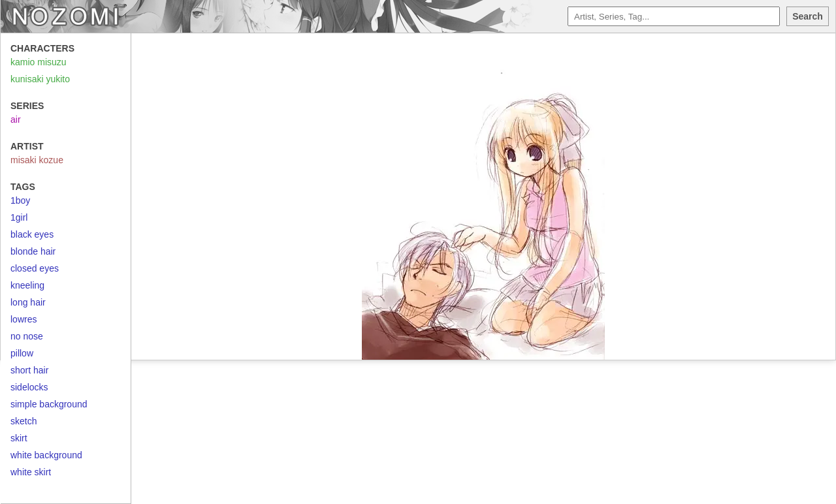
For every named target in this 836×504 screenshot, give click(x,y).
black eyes (32, 234)
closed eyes (35, 268)
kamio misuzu (39, 62)
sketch (24, 421)
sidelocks (29, 387)
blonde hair (33, 251)
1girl (19, 217)
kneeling (27, 285)
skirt (19, 438)
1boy (20, 200)
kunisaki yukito (40, 79)
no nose (27, 336)
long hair (28, 302)
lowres (24, 319)
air (16, 119)
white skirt (31, 472)
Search (808, 16)
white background (46, 455)
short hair (29, 370)
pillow (22, 353)
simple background (49, 404)
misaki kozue (37, 160)
